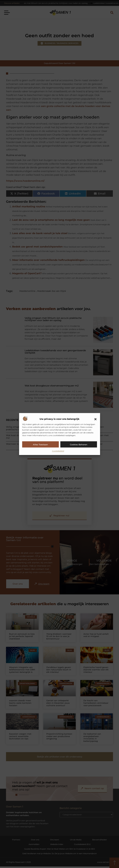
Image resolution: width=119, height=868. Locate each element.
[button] (95, 419)
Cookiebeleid (58, 451)
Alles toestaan (40, 445)
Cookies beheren (79, 445)
